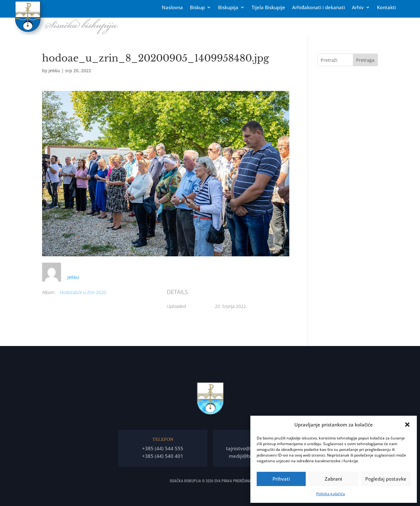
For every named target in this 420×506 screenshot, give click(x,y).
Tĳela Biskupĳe (268, 8)
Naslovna (172, 8)
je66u (54, 70)
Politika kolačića (331, 494)
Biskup (197, 8)
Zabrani (333, 479)
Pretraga (365, 60)
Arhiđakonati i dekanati (319, 8)
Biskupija (228, 8)
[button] (407, 425)
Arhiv (358, 8)
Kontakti (386, 8)
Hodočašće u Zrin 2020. (83, 292)
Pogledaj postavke (386, 479)
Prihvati (281, 479)
